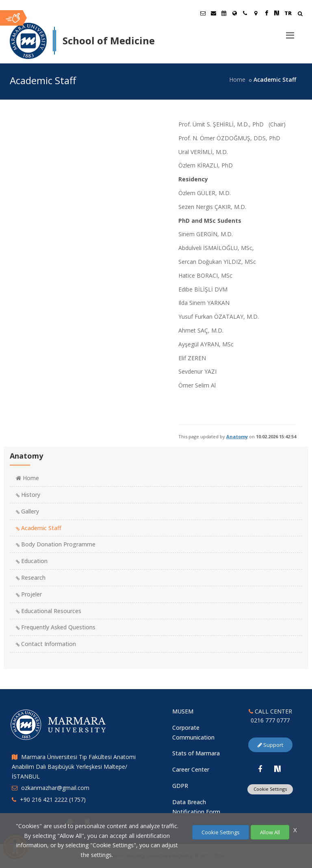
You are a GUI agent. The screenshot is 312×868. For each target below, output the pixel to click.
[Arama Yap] (300, 14)
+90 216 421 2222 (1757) (53, 799)
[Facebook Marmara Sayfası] (266, 13)
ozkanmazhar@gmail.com (55, 788)
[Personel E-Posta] (213, 13)
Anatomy (237, 436)
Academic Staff (39, 528)
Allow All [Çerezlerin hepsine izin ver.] (270, 832)
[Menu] (290, 32)
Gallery (27, 511)
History (28, 495)
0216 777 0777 (270, 720)
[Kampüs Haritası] (256, 13)
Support (270, 745)
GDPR (180, 786)
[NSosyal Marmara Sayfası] (277, 13)
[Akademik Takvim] (224, 13)
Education (32, 561)
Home (237, 79)
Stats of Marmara (196, 753)
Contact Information (46, 644)
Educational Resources (49, 611)
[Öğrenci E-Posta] (203, 13)
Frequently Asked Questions (56, 627)
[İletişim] (245, 13)
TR (288, 13)
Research (31, 578)
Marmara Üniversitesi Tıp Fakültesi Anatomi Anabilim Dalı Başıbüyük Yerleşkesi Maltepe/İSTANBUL (74, 767)
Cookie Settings (270, 789)
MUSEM (183, 711)
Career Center (191, 769)
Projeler (29, 594)
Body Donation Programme (56, 544)
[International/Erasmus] (234, 13)
